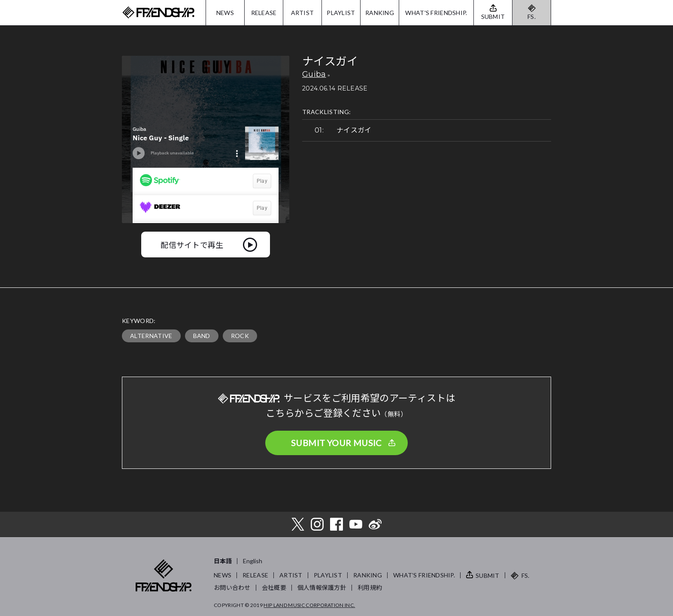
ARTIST (303, 13)
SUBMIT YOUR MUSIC (336, 443)
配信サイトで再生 (192, 245)
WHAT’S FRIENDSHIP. (424, 575)
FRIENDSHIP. (158, 13)
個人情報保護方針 (322, 587)
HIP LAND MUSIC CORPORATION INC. (309, 605)
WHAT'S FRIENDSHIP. (436, 13)
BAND (202, 336)
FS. (532, 17)
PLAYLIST (341, 13)
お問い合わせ (232, 587)
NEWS (225, 13)
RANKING (380, 13)
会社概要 (274, 587)
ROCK (240, 336)
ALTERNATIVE (151, 336)
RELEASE (264, 13)
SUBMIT (488, 575)
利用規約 (370, 587)
